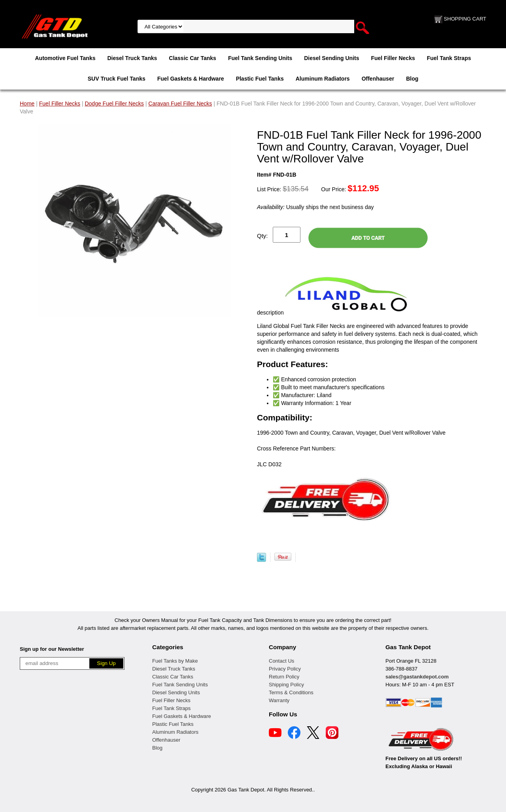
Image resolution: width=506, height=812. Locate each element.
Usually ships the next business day (315, 207)
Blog (412, 79)
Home (27, 104)
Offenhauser (378, 79)
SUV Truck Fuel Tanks (117, 79)
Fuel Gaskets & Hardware (191, 79)
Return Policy (284, 677)
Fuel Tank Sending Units (260, 58)
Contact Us (281, 661)
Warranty (279, 700)
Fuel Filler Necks (393, 58)
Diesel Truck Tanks (132, 58)
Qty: (262, 236)
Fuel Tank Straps (449, 58)
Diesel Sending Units (331, 58)
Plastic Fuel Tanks (260, 79)
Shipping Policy (286, 685)
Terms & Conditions (291, 692)
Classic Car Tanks (193, 58)
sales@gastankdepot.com (417, 677)
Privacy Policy (285, 669)
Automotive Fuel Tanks (65, 58)
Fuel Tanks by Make (175, 661)
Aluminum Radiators (323, 79)
